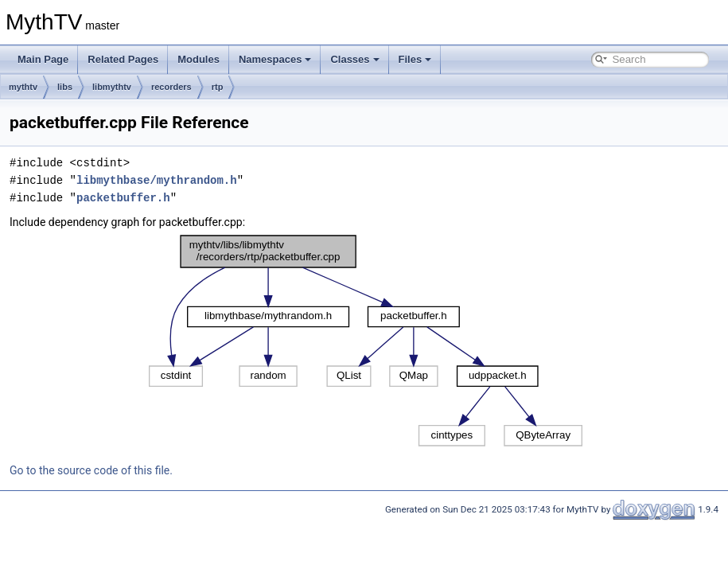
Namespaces (275, 59)
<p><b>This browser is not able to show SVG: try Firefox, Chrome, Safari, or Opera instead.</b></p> (366, 341)
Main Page (43, 59)
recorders (171, 87)
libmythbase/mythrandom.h (157, 180)
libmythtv (112, 87)
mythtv (23, 87)
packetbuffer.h (123, 198)
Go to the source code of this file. (91, 470)
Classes (354, 59)
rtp (218, 87)
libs (65, 87)
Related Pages (123, 59)
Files (415, 59)
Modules (199, 59)
